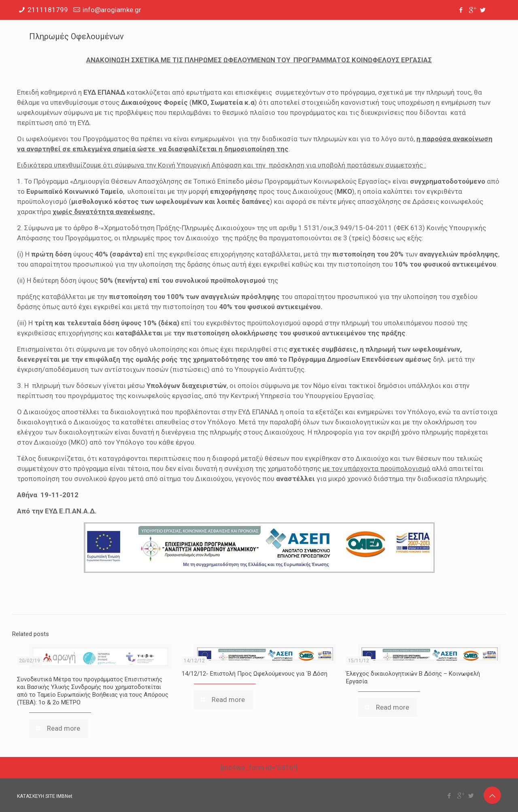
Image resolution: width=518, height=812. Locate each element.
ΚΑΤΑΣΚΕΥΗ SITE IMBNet (45, 796)
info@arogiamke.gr (112, 10)
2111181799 (48, 10)
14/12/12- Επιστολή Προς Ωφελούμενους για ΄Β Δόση (255, 674)
